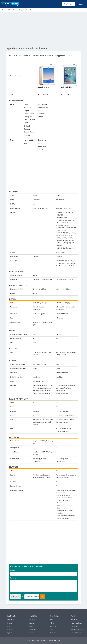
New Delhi (32, 620)
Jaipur (31, 633)
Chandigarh (53, 626)
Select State (69, 4)
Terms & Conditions (77, 630)
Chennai (10, 630)
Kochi (52, 630)
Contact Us (74, 626)
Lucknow (31, 623)
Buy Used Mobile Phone (27, 10)
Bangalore (10, 620)
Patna (52, 620)
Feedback (79, 623)
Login (81, 4)
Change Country (76, 633)
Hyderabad (11, 633)
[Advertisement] (43, 29)
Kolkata (31, 626)
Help (72, 623)
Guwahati (53, 633)
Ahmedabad (32, 630)
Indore (52, 623)
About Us (74, 620)
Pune (9, 626)
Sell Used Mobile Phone (10, 10)
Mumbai (10, 623)
